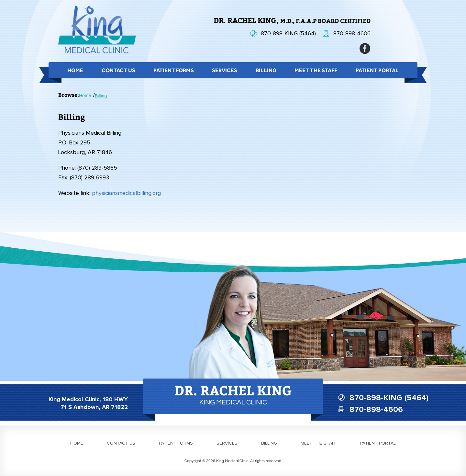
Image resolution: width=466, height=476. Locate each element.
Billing (266, 70)
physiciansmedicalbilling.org (126, 193)
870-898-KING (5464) (288, 34)
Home (75, 70)
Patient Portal (377, 70)
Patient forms (176, 443)
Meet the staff (319, 443)
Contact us (121, 443)
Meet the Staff (316, 70)
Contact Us (118, 70)
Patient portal (378, 443)
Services (225, 70)
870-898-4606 (352, 34)
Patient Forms (174, 70)
